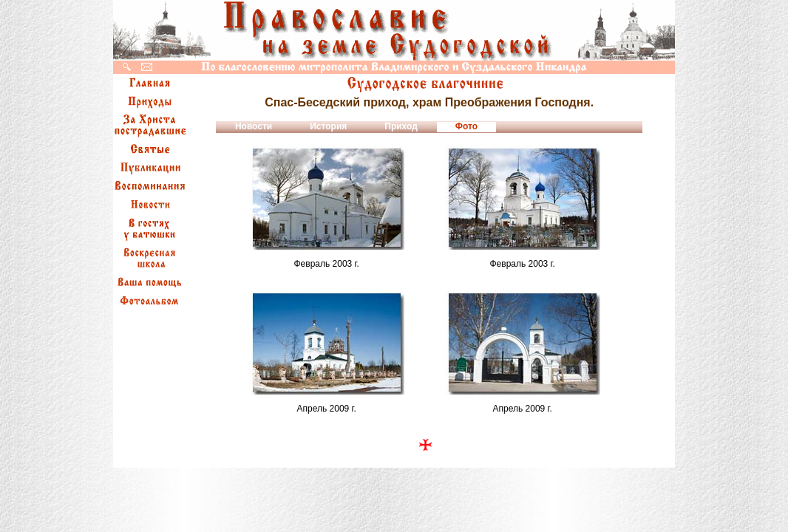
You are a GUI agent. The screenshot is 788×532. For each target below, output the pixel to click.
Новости (254, 126)
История (328, 126)
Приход (401, 126)
